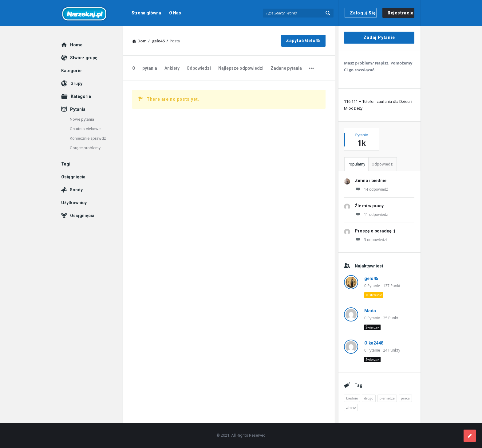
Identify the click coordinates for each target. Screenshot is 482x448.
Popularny (356, 164)
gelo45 (371, 279)
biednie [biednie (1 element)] (352, 398)
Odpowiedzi (199, 68)
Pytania (78, 109)
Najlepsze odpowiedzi (241, 68)
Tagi (66, 164)
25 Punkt (391, 318)
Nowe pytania (82, 119)
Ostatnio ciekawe (85, 129)
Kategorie (71, 71)
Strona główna (146, 13)
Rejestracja (401, 13)
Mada (370, 311)
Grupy (76, 84)
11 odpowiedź (371, 214)
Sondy (76, 190)
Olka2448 (374, 343)
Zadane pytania (286, 68)
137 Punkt (392, 286)
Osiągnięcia (73, 177)
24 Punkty (391, 350)
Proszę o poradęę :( (375, 231)
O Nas (175, 13)
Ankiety (172, 68)
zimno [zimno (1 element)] (351, 407)
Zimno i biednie (371, 181)
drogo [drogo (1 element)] (369, 398)
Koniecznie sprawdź (88, 138)
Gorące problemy (85, 148)
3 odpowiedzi (371, 240)
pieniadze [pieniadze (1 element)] (387, 398)
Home (76, 45)
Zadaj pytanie (379, 37)
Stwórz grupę (84, 58)
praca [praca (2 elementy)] (405, 398)
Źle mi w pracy (369, 206)
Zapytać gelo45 (303, 41)
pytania (150, 68)
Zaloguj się (363, 13)
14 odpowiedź (371, 189)
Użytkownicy (74, 203)
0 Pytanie (372, 286)
